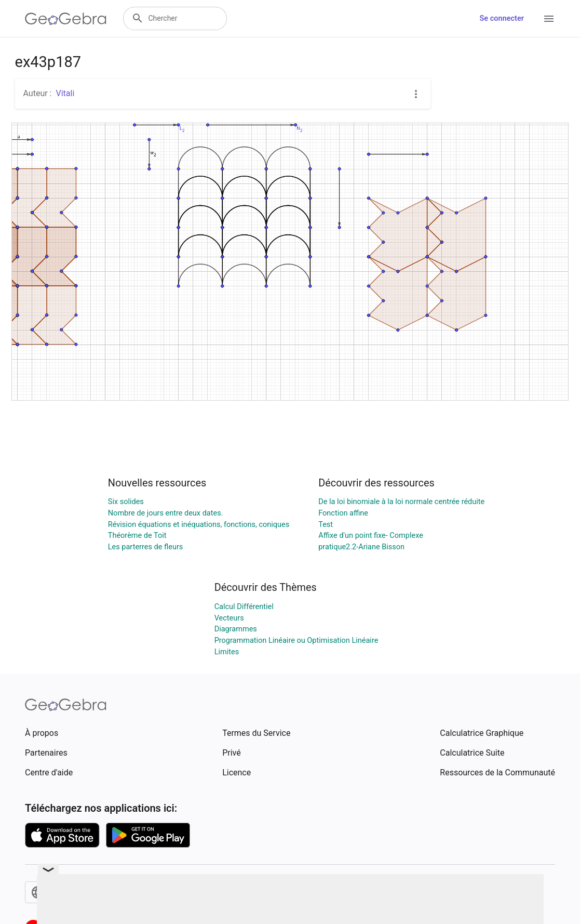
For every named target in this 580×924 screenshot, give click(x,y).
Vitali (65, 93)
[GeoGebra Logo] (66, 19)
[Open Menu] (549, 19)
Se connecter (502, 18)
